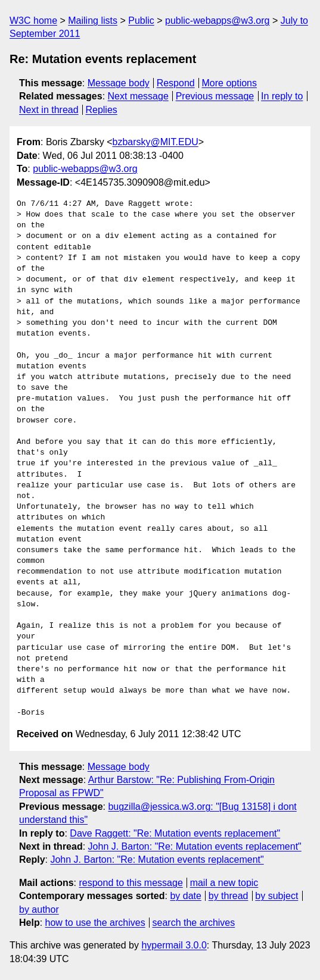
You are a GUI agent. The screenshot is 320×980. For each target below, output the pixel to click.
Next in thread (49, 110)
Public (141, 21)
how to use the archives (95, 923)
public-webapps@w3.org (217, 21)
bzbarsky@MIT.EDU (155, 142)
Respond (176, 83)
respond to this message (131, 883)
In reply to (282, 96)
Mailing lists (93, 21)
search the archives (194, 923)
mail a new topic (224, 883)
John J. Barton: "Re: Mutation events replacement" (195, 846)
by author (39, 909)
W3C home (33, 21)
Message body (119, 83)
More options (230, 83)
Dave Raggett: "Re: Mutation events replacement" (175, 833)
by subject (276, 896)
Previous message (215, 96)
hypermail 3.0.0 (174, 945)
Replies (101, 110)
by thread (229, 896)
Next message (138, 96)
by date (185, 896)
